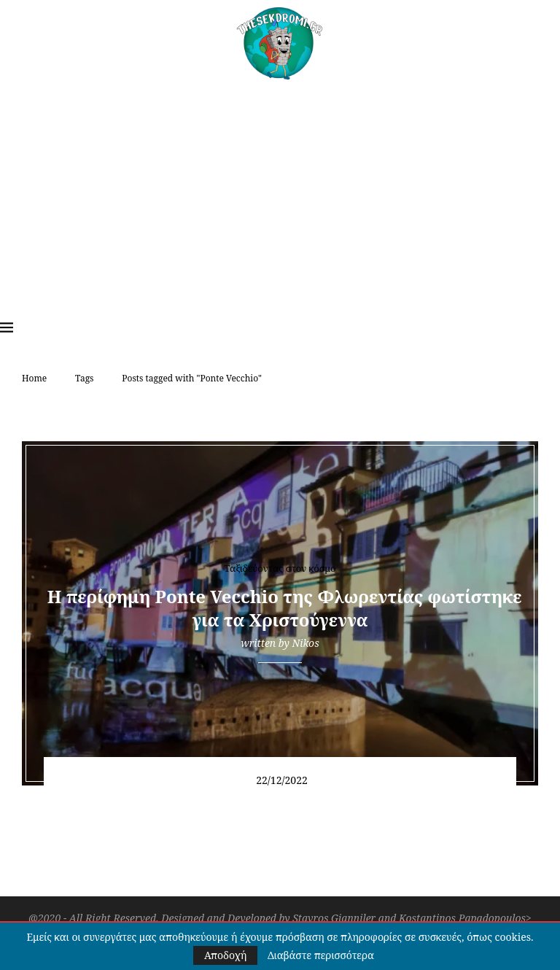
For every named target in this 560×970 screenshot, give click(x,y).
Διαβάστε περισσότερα (321, 955)
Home (34, 378)
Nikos (305, 643)
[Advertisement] (280, 189)
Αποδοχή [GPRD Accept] (225, 955)
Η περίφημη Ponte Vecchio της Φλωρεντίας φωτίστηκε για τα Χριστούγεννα (280, 608)
